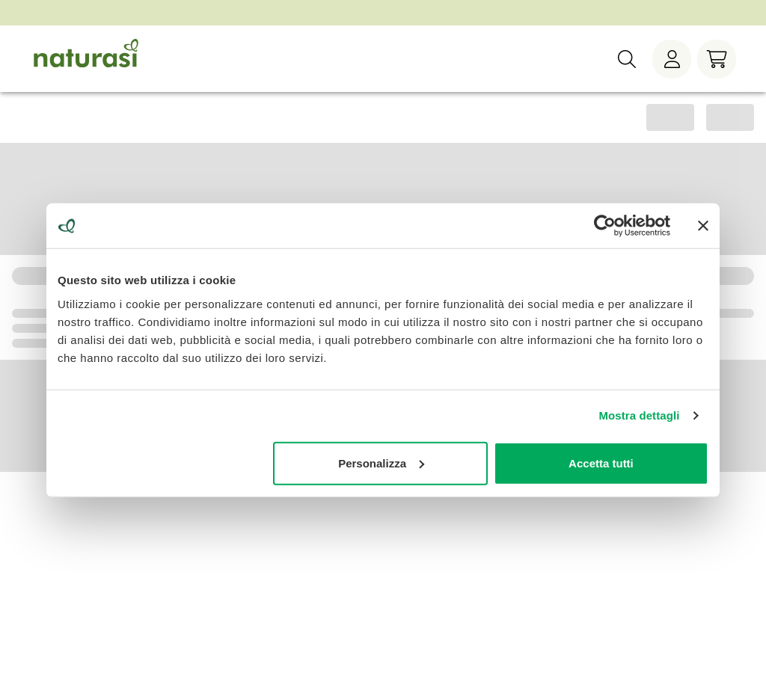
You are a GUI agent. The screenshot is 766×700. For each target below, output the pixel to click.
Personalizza (381, 463)
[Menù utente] (672, 59)
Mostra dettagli (639, 415)
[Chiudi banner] (703, 226)
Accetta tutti (601, 463)
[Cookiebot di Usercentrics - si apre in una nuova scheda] (605, 226)
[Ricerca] (627, 59)
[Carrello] (717, 59)
